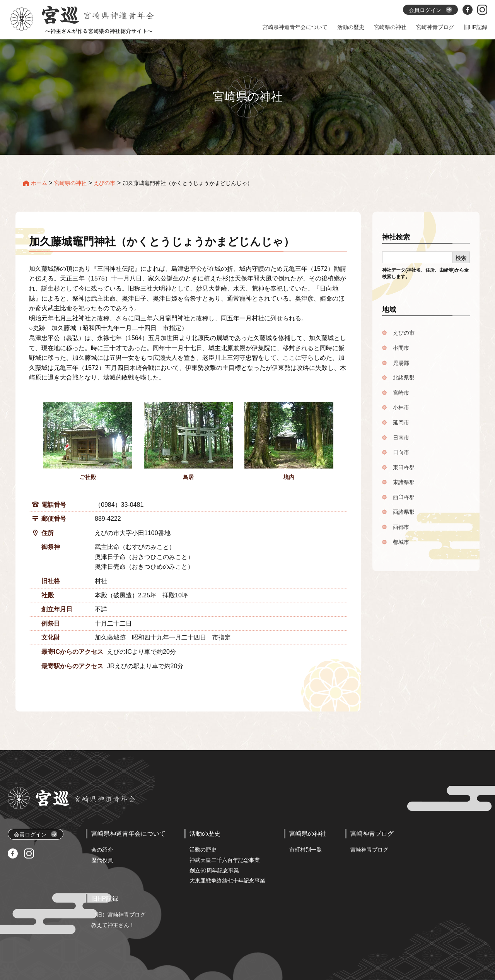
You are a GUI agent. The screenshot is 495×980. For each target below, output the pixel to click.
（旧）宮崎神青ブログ (118, 915)
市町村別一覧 (306, 850)
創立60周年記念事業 (214, 871)
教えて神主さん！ (113, 925)
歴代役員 (102, 860)
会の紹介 (102, 850)
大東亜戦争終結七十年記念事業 (227, 881)
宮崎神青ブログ (369, 850)
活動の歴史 (203, 850)
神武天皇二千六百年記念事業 (225, 860)
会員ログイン (36, 834)
